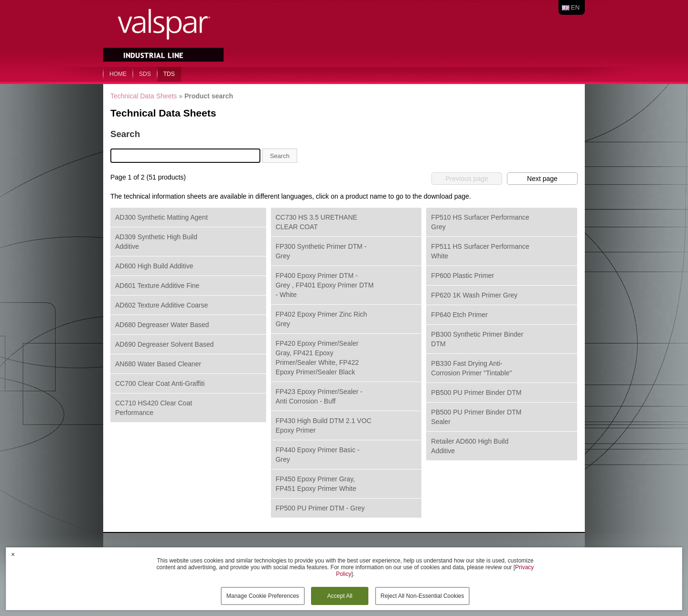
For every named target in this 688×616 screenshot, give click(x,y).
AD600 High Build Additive (154, 266)
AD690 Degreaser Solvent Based (164, 344)
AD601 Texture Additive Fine (157, 286)
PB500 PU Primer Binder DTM (476, 393)
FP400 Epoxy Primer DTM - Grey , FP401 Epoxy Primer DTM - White (325, 285)
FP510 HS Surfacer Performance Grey (480, 222)
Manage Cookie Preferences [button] (263, 596)
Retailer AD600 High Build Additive (470, 446)
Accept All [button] (340, 596)
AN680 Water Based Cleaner (158, 364)
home (118, 74)
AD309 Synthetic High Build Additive (156, 242)
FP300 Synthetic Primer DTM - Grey (321, 251)
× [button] (13, 554)
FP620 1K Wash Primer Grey (474, 295)
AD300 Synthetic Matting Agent (161, 217)
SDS (145, 74)
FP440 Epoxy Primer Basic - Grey (318, 455)
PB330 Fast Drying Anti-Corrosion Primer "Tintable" (471, 368)
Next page (542, 179)
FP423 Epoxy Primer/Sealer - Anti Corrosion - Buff (319, 396)
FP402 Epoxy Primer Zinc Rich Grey (321, 319)
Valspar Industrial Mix (164, 32)
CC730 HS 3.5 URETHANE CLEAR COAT (317, 222)
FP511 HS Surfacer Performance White (480, 251)
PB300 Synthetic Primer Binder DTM (477, 339)
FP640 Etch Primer (459, 315)
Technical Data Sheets (144, 96)
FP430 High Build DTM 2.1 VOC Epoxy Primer (324, 425)
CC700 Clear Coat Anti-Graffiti (160, 383)
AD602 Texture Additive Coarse (161, 305)
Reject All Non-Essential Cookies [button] (423, 596)
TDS (169, 74)
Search (280, 156)
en (575, 7)
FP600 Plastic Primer (462, 276)
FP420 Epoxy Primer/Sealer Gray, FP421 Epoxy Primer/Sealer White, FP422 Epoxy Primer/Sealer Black (317, 358)
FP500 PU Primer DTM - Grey (320, 508)
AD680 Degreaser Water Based (162, 325)
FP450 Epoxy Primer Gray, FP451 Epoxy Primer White (316, 484)
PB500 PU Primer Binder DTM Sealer (476, 417)
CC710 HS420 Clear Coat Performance (154, 408)
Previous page (467, 179)
